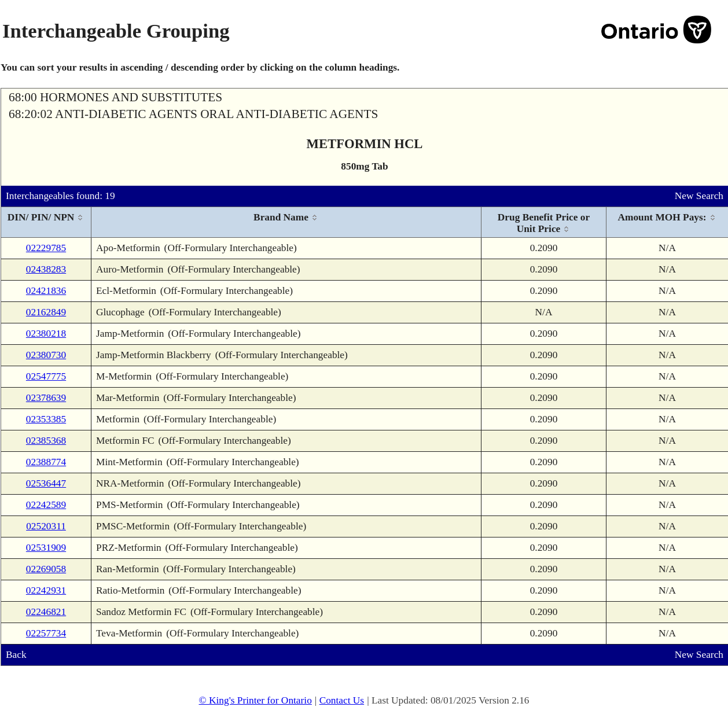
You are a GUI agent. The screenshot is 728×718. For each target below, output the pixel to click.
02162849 (46, 312)
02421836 (46, 291)
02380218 (46, 334)
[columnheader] (46, 222)
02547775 (46, 376)
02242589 (46, 505)
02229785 (46, 248)
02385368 (46, 441)
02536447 (46, 483)
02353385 (46, 419)
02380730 (46, 355)
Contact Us (342, 700)
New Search (699, 196)
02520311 (46, 526)
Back (16, 655)
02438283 (46, 269)
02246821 (46, 612)
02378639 (46, 398)
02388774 (46, 462)
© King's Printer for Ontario (255, 700)
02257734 (46, 633)
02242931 (46, 590)
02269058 (46, 569)
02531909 (46, 548)
